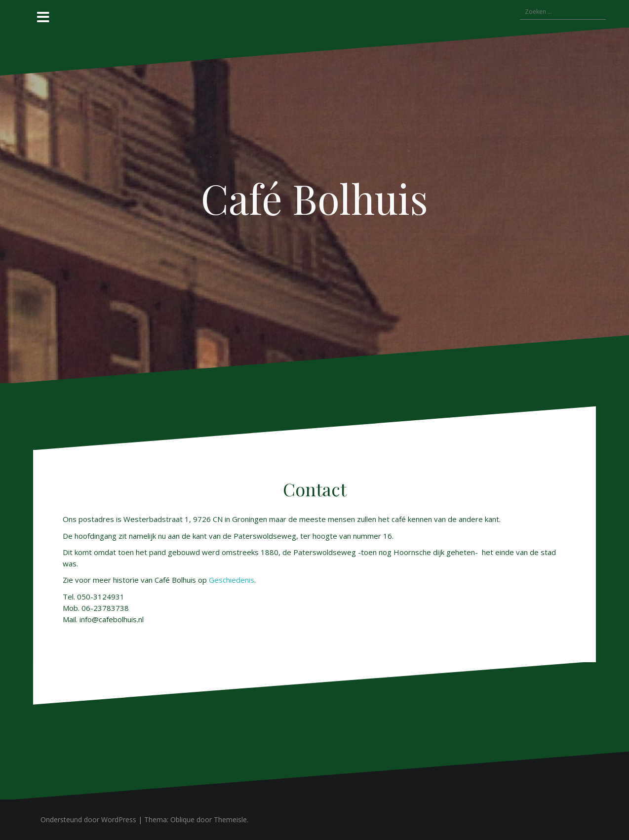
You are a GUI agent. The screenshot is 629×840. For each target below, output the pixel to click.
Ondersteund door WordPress (88, 820)
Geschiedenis (232, 580)
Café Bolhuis (314, 198)
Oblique (182, 820)
